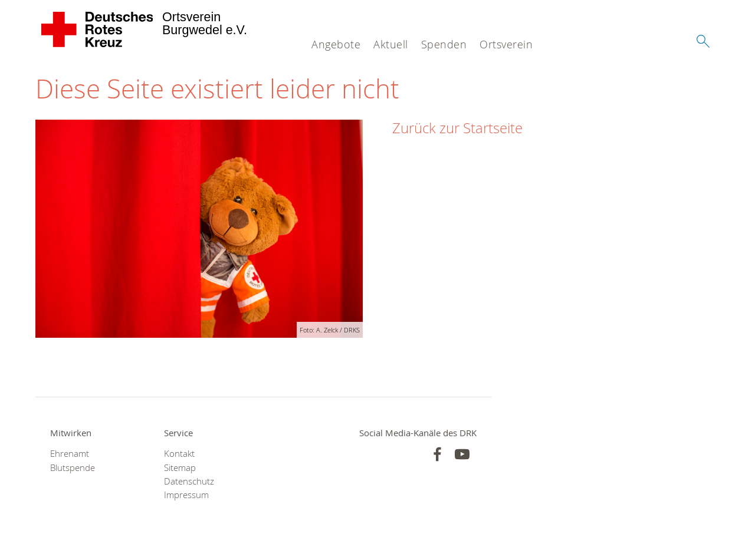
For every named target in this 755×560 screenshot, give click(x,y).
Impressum (186, 495)
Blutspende (73, 468)
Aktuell (391, 44)
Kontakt (179, 454)
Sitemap (180, 468)
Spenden (444, 44)
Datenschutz (189, 481)
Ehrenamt (70, 454)
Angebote (336, 44)
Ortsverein (506, 44)
